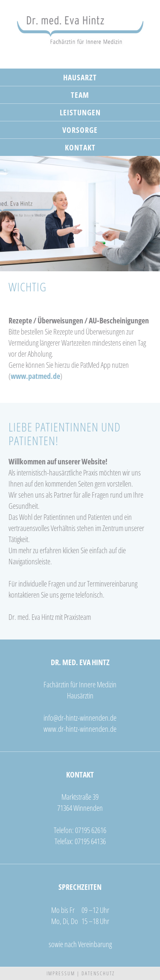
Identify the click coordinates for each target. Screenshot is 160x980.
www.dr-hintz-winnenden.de (80, 729)
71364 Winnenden (80, 808)
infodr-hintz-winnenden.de (80, 718)
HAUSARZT (80, 77)
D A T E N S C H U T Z (98, 973)
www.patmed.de (35, 376)
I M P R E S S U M (60, 973)
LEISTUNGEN (80, 112)
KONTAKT (80, 147)
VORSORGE (80, 130)
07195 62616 (91, 830)
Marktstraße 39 (80, 797)
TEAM (80, 95)
